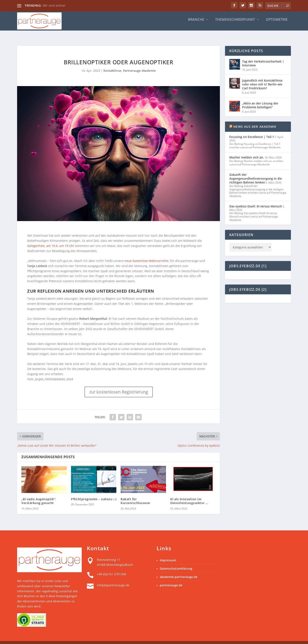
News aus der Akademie (255, 120)
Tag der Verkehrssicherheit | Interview (263, 56)
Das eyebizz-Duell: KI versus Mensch (256, 199)
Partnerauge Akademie (139, 64)
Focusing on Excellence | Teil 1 (252, 130)
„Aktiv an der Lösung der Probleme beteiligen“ (260, 98)
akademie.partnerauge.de (179, 570)
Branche (196, 20)
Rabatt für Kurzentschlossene (135, 494)
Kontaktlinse (112, 64)
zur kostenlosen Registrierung (119, 385)
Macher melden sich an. (247, 150)
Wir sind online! (54, 5)
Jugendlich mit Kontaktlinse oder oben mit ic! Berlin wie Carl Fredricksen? (262, 77)
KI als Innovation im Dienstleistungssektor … (189, 494)
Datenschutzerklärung (176, 562)
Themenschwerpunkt (235, 20)
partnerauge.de (171, 578)
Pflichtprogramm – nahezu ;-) (94, 492)
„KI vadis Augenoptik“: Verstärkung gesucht (39, 494)
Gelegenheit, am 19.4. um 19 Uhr (51, 239)
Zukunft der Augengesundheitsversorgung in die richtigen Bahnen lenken (256, 172)
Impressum (168, 553)
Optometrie (277, 20)
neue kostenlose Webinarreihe (146, 254)
